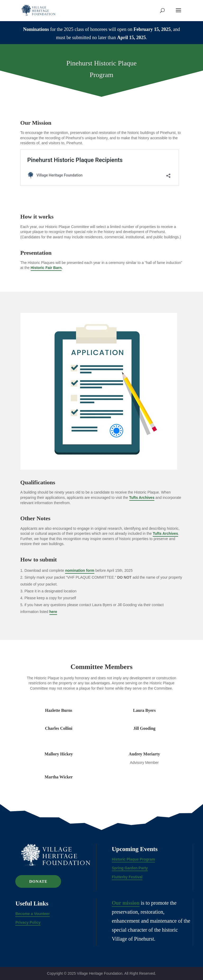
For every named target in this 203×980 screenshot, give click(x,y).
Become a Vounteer (33, 914)
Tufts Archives (142, 498)
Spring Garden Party (130, 868)
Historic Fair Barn (46, 268)
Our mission (126, 903)
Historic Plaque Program (133, 859)
